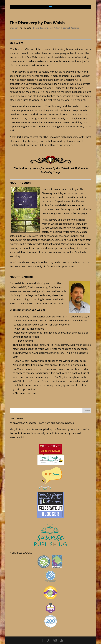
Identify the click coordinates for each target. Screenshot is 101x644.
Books (36, 28)
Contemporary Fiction (50, 28)
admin (15, 28)
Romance (75, 28)
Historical (65, 28)
